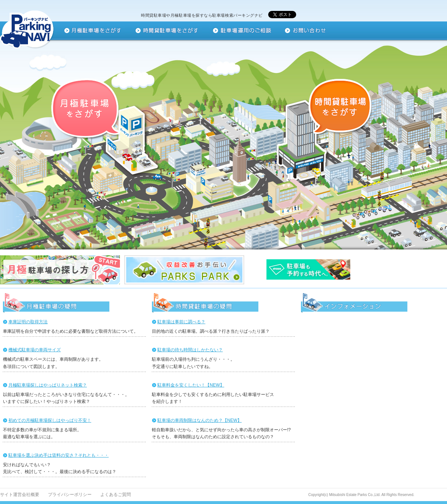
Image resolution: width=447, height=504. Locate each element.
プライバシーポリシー (70, 495)
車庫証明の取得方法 (28, 322)
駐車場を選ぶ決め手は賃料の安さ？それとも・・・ (59, 455)
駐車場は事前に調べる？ (181, 322)
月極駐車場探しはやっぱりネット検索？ (48, 385)
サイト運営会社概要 (20, 495)
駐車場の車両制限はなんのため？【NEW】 (200, 420)
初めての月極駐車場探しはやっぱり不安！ (50, 420)
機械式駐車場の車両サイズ (35, 350)
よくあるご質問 (116, 495)
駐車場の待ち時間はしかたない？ (190, 350)
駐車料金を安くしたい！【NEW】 (191, 385)
